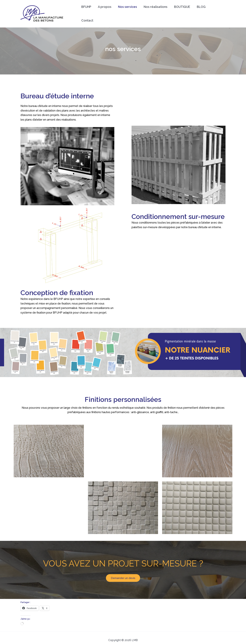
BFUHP (88, 11)
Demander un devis (123, 573)
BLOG (200, 11)
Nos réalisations (155, 11)
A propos (105, 11)
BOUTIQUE (181, 11)
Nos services (128, 11)
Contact (216, 11)
